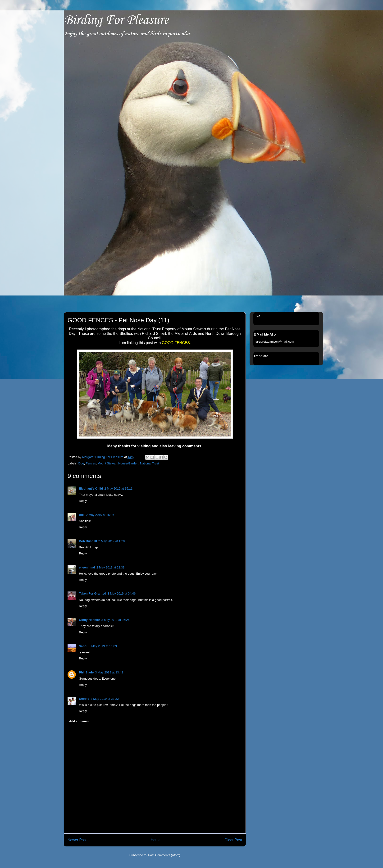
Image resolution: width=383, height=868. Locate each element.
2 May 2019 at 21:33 (111, 567)
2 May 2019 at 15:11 (118, 489)
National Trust (150, 463)
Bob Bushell (88, 541)
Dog (81, 463)
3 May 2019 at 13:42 (109, 672)
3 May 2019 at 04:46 (122, 593)
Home (156, 840)
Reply (83, 501)
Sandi (83, 646)
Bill (82, 515)
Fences (91, 463)
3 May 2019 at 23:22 (105, 699)
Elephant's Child (91, 489)
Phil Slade (86, 672)
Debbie (84, 699)
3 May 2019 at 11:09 (103, 646)
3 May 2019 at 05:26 (116, 620)
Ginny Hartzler (89, 620)
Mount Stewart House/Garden (118, 463)
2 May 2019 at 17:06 (112, 541)
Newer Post (77, 840)
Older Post (233, 840)
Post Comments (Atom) (164, 855)
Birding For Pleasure (116, 20)
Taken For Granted (93, 593)
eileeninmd (87, 567)
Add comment (80, 721)
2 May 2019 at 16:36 (100, 515)
